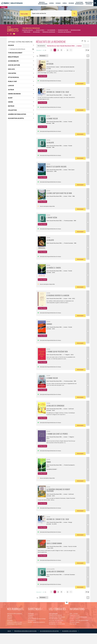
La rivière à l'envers (53, 483)
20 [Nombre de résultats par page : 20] (87, 50)
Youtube (30, 633)
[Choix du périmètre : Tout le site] (25, 13)
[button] (95, 3)
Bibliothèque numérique (14, 640)
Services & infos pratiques (14, 630)
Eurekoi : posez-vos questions (36, 638)
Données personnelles (82, 637)
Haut (67, 619)
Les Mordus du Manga (55, 638)
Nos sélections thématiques (57, 633)
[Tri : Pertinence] (44, 56)
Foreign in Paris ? (75, 635)
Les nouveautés (53, 630)
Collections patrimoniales (15, 638)
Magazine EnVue (75, 631)
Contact (76, 630)
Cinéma (9, 635)
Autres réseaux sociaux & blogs (37, 635)
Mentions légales (75, 638)
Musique (10, 633)
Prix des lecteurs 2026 (55, 635)
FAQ (71, 630)
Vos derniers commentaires (57, 640)
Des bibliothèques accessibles (78, 633)
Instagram (31, 631)
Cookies (72, 637)
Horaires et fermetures (55, 631)
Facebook (31, 630)
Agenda (9, 631)
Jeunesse (10, 637)
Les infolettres (32, 637)
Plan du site (73, 640)
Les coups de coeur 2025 (56, 637)
